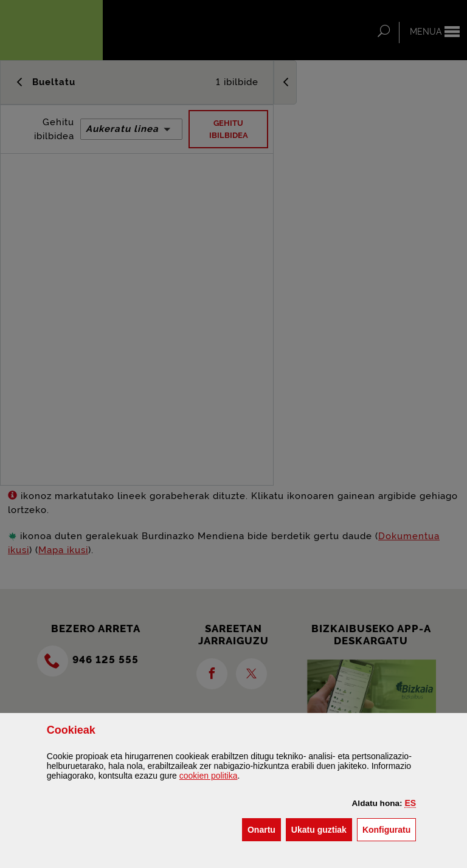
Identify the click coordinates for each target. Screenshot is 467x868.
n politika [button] (209, 776)
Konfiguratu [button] (389, 829)
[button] (411, 803)
